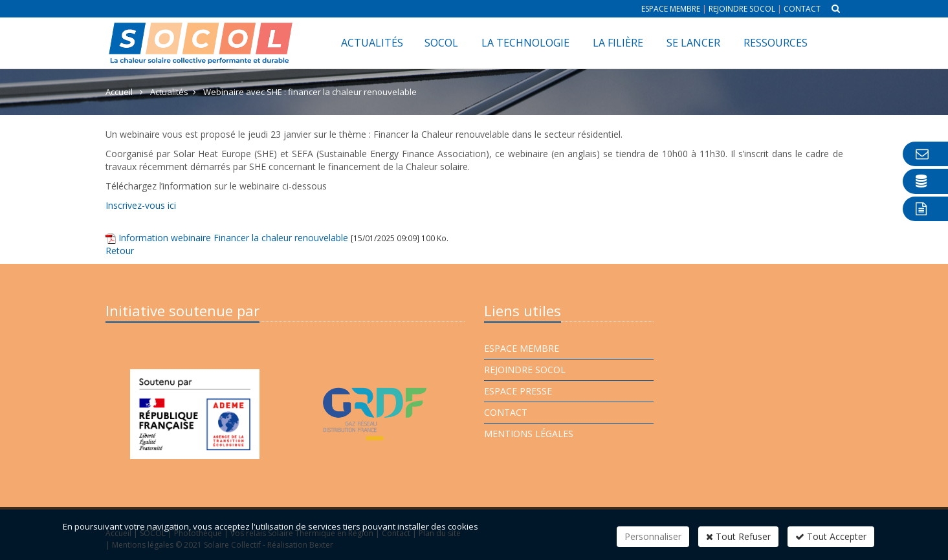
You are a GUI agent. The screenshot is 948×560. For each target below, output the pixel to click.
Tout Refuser (738, 536)
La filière (618, 43)
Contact (802, 9)
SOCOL (441, 43)
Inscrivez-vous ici (141, 205)
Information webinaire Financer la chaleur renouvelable (233, 238)
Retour (120, 251)
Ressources (776, 43)
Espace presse (518, 391)
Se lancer (693, 43)
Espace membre (671, 9)
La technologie (525, 43)
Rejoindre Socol (742, 9)
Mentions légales (529, 434)
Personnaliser (653, 536)
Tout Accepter (831, 536)
